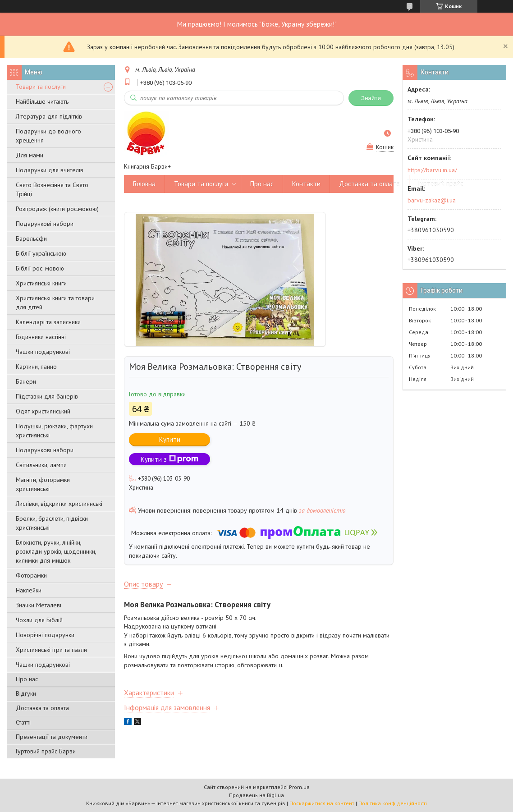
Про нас (27, 679)
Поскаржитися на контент (322, 803)
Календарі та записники (48, 322)
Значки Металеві (39, 605)
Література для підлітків (49, 116)
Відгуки (26, 693)
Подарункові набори (45, 224)
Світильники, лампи (41, 465)
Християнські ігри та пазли (51, 650)
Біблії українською (41, 253)
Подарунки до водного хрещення (48, 136)
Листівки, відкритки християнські (59, 504)
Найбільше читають (42, 101)
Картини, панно (36, 367)
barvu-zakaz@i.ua (432, 200)
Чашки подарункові (43, 352)
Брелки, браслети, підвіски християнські (52, 523)
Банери (26, 381)
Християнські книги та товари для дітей (55, 303)
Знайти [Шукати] (371, 98)
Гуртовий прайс (441, 184)
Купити (170, 439)
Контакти (306, 184)
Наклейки (29, 590)
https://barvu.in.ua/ (432, 170)
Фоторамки (31, 575)
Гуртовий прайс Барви (46, 751)
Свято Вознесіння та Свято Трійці (52, 189)
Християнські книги (41, 283)
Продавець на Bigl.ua (256, 795)
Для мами (30, 155)
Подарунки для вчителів (50, 170)
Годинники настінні (41, 337)
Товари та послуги (41, 87)
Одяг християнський (43, 411)
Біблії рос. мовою (40, 268)
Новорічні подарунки (45, 635)
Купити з (169, 459)
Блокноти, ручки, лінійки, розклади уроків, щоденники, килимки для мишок (56, 551)
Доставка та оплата (42, 708)
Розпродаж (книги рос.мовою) (57, 209)
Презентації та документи (52, 737)
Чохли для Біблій (39, 620)
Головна (144, 184)
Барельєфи (31, 239)
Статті (23, 722)
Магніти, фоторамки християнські (43, 484)
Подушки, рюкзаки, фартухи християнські (54, 431)
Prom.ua (299, 787)
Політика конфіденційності (393, 803)
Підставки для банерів (47, 396)
